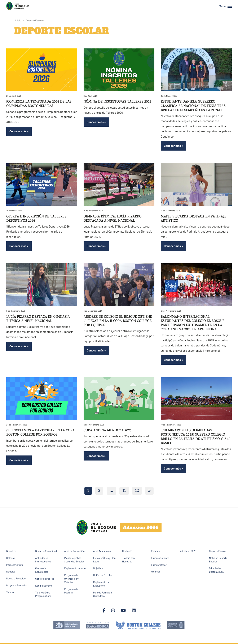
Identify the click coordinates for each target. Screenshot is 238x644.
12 (137, 491)
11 (124, 491)
